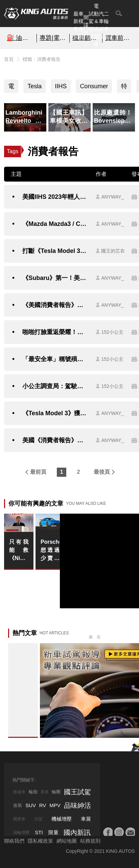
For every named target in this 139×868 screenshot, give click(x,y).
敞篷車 (19, 792)
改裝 (18, 805)
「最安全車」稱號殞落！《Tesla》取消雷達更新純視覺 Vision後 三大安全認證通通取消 (56, 359)
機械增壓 (62, 819)
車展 (86, 819)
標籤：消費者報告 (42, 59)
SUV (31, 805)
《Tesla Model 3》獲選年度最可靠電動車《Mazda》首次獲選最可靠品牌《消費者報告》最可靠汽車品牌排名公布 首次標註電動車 (56, 413)
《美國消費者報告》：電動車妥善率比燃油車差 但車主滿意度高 (56, 305)
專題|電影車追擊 (53, 38)
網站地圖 (67, 841)
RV (43, 805)
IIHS (61, 86)
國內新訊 (86, 67)
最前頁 (38, 472)
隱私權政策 (40, 841)
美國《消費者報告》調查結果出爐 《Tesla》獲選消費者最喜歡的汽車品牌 (56, 440)
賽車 (45, 792)
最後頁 (102, 472)
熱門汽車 (76, 67)
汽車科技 (101, 25)
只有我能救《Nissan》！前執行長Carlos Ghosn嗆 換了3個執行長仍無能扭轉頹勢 (19, 551)
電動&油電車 (96, 25)
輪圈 (56, 792)
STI (39, 832)
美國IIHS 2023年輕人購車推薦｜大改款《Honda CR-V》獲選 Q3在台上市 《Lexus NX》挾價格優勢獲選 (56, 197)
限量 (53, 832)
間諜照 (86, 25)
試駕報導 (91, 25)
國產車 (19, 819)
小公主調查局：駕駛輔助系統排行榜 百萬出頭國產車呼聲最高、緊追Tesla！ (56, 386)
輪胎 (33, 792)
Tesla (34, 86)
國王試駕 (77, 792)
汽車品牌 (96, 67)
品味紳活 (101, 67)
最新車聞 (76, 25)
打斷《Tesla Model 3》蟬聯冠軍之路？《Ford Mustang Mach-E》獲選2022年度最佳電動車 (56, 251)
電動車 (11, 88)
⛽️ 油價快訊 (20, 38)
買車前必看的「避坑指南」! (119, 38)
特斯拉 (124, 88)
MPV (55, 805)
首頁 (9, 59)
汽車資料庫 (81, 67)
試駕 (39, 819)
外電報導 (91, 67)
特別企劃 (106, 67)
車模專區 (81, 25)
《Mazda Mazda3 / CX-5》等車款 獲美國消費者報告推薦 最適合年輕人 (56, 224)
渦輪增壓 (21, 832)
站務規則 (90, 841)
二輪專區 (106, 25)
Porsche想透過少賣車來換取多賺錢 (50, 551)
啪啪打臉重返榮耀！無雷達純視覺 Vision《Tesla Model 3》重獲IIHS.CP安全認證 (56, 332)
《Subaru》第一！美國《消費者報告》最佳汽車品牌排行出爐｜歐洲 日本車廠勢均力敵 (56, 278)
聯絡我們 (14, 841)
